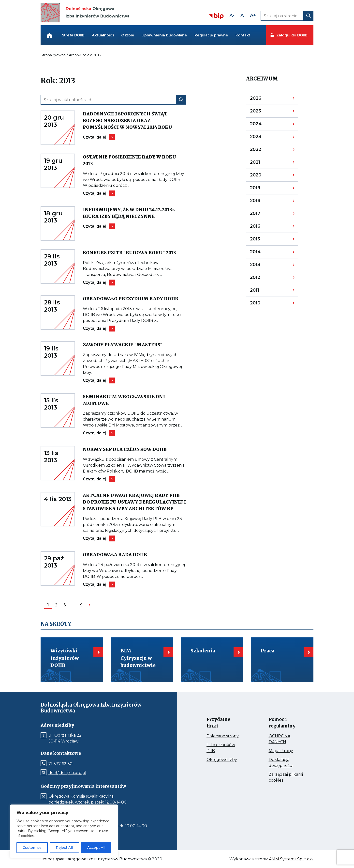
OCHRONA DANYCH (286, 739)
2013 (263, 266)
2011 (263, 291)
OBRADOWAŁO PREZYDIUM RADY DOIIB (134, 299)
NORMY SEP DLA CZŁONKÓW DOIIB (134, 449)
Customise (32, 848)
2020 (263, 176)
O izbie (128, 35)
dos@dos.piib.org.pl (67, 773)
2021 (263, 163)
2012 (263, 279)
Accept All (96, 848)
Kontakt (243, 35)
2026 (263, 99)
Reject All (64, 848)
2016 (263, 227)
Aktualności (103, 35)
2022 (263, 151)
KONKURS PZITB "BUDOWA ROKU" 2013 (134, 253)
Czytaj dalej (98, 137)
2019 (263, 189)
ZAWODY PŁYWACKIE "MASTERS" (134, 345)
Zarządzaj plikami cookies (286, 778)
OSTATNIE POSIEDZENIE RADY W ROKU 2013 (129, 160)
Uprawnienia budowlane (164, 35)
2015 (263, 240)
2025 (263, 112)
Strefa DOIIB (73, 35)
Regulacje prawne (211, 35)
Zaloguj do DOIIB (292, 35)
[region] (64, 831)
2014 (263, 253)
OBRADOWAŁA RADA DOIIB (132, 555)
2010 (263, 304)
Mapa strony (286, 751)
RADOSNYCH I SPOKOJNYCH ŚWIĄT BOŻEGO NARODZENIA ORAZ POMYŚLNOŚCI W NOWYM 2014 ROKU (134, 121)
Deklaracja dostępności (286, 763)
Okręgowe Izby (224, 760)
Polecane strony (224, 736)
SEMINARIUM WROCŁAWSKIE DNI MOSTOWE (124, 400)
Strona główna (53, 55)
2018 (263, 202)
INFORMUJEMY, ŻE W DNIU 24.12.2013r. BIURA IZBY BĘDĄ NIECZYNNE (134, 213)
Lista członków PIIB (221, 748)
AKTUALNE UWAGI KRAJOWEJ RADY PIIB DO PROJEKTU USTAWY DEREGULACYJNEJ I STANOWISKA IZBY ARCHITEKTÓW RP (134, 502)
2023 (263, 138)
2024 (263, 125)
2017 (263, 215)
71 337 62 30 (60, 764)
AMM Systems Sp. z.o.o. (291, 859)
